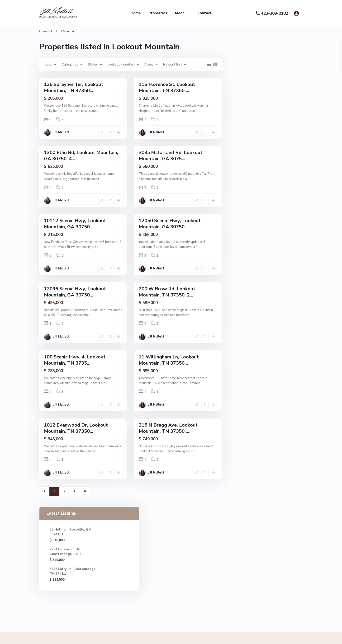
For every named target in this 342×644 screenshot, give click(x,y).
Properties (158, 13)
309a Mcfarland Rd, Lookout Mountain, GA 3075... (171, 156)
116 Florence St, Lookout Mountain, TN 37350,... (167, 87)
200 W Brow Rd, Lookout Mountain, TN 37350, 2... (167, 292)
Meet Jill (182, 13)
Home (136, 13)
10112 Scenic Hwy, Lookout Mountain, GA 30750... (75, 224)
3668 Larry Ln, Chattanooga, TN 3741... (254, 116)
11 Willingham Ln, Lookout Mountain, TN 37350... (169, 360)
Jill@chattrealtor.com (152, 564)
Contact (205, 13)
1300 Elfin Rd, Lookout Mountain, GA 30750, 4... (81, 156)
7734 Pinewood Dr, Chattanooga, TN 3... (255, 92)
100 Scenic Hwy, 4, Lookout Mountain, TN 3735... (75, 360)
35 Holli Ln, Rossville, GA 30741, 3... (250, 69)
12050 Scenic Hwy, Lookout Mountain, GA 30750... (170, 224)
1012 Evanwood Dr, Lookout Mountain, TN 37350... (76, 428)
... (99, 111)
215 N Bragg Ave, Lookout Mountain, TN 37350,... (168, 428)
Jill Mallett (62, 132)
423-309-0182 (275, 13)
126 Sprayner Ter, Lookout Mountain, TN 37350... (74, 87)
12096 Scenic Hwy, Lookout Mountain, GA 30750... (75, 292)
